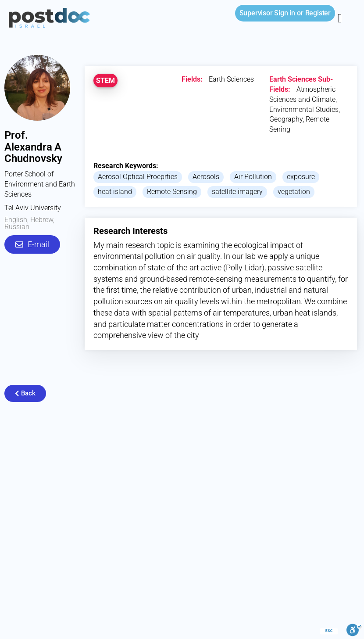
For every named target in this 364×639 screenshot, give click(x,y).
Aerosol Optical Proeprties (138, 177)
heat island (115, 192)
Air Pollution (253, 177)
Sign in (267, 13)
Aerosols (206, 177)
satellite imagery (237, 192)
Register (318, 13)
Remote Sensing (172, 192)
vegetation (294, 192)
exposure (301, 177)
